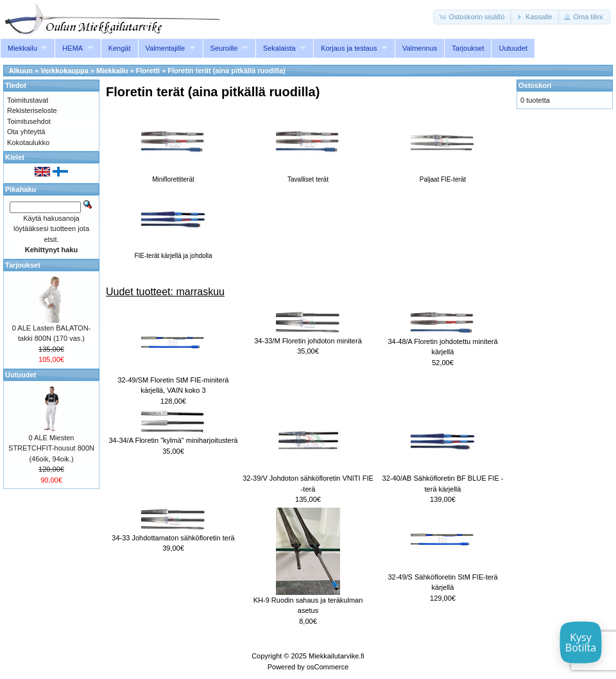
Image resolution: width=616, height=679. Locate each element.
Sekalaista (279, 48)
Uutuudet (513, 48)
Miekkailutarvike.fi (337, 656)
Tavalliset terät (308, 176)
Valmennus (420, 48)
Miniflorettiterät (173, 176)
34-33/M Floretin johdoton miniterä (308, 341)
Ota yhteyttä (26, 132)
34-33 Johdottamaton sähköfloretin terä (173, 538)
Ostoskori (535, 85)
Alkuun (21, 71)
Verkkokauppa (64, 71)
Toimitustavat (28, 100)
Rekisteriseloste (32, 110)
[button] (473, 17)
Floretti (148, 71)
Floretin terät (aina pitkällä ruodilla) (226, 71)
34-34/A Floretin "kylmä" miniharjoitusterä (173, 440)
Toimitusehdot (29, 121)
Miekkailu (22, 48)
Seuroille (224, 48)
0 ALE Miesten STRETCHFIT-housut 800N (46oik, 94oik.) (51, 448)
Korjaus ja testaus (349, 48)
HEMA (73, 48)
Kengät (120, 48)
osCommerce (328, 667)
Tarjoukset (468, 48)
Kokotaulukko (28, 142)
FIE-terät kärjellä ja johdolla (173, 252)
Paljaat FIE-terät (443, 176)
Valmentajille (166, 48)
